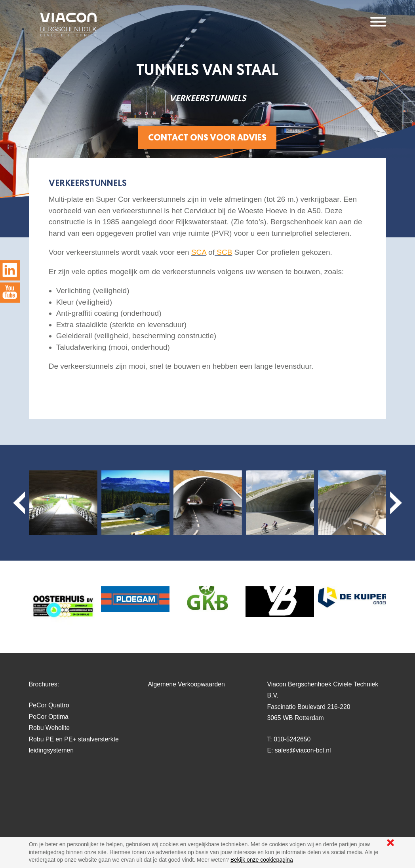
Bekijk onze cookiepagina (262, 860)
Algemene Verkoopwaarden (187, 684)
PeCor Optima (49, 717)
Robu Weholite (49, 728)
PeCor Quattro (49, 705)
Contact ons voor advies (207, 138)
